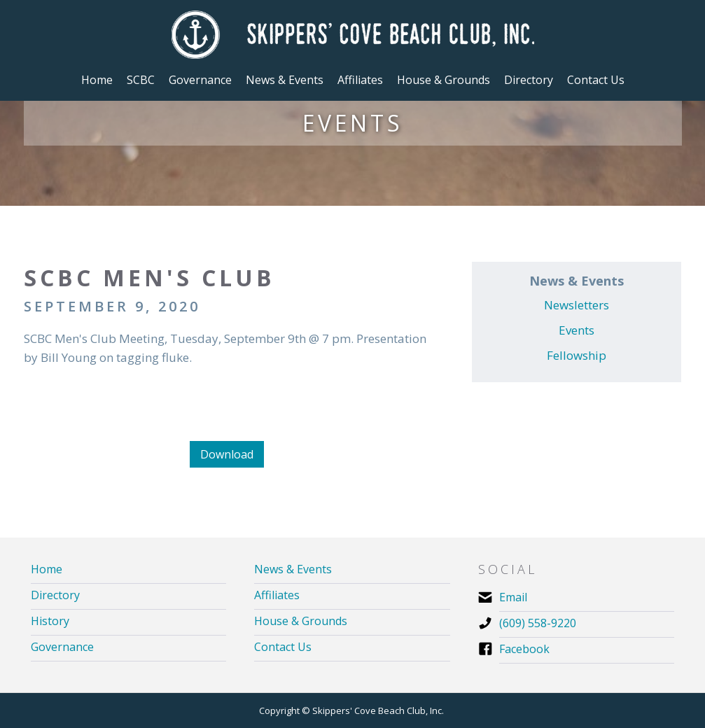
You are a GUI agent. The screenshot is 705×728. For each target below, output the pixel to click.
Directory (529, 80)
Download (227, 454)
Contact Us (596, 80)
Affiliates (277, 595)
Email (513, 597)
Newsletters (577, 305)
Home (97, 80)
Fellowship (577, 355)
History (50, 621)
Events (577, 330)
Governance (62, 647)
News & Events (293, 569)
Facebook (524, 649)
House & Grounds (301, 621)
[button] (141, 80)
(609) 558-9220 (538, 623)
